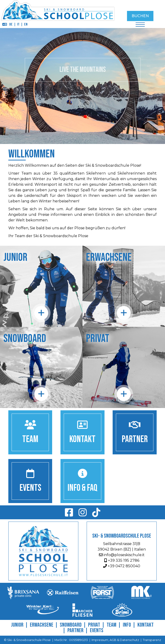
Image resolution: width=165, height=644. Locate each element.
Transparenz (152, 640)
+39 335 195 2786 (122, 560)
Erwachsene (42, 625)
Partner (75, 630)
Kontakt (146, 625)
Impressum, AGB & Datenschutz (115, 640)
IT (18, 24)
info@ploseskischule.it (122, 555)
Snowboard (71, 625)
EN (26, 24)
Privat (94, 625)
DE (11, 24)
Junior (17, 625)
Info (127, 625)
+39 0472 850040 (122, 566)
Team (111, 625)
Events (97, 630)
